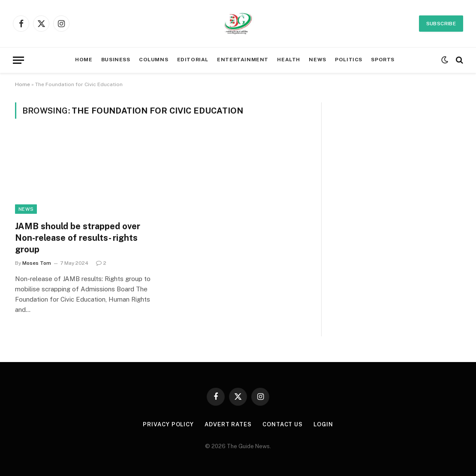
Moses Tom (37, 263)
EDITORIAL (193, 60)
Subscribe (441, 24)
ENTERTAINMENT (243, 60)
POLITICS (349, 60)
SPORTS (383, 60)
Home (23, 84)
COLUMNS (154, 60)
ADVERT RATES (228, 424)
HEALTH (289, 60)
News (26, 209)
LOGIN (323, 424)
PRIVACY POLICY (168, 424)
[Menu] (18, 60)
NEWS (317, 60)
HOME (84, 60)
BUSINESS (116, 60)
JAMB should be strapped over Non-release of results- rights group (78, 238)
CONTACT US (283, 424)
